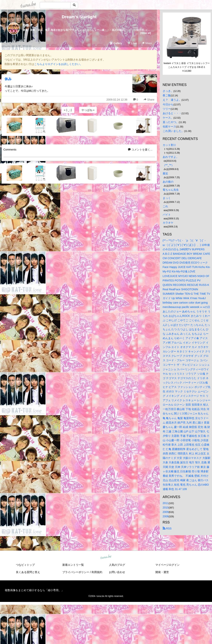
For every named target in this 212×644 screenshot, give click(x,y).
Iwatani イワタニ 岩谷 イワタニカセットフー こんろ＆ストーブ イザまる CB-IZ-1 (187, 65)
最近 (165, 173)
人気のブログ (117, 565)
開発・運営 (162, 572)
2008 (166, 516)
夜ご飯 (167, 95)
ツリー (167, 109)
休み (8, 79)
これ (165, 206)
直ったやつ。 (171, 122)
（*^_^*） (168, 165)
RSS (167, 528)
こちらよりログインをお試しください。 (58, 64)
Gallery (116, 43)
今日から (168, 104)
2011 (166, 503)
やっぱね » (88, 110)
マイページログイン (167, 565)
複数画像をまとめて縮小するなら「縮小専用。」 (34, 590)
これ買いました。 (173, 131)
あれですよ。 (171, 157)
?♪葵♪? (28, 25)
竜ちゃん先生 (171, 190)
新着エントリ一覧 (73, 565)
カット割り (169, 145)
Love (132, 43)
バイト (167, 215)
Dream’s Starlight (79, 17)
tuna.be (106, 557)
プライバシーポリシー (76, 572)
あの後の (168, 182)
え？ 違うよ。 (172, 100)
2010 (166, 508)
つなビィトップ (25, 565)
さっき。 (168, 91)
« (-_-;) (68, 110)
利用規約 (97, 572)
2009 (166, 512)
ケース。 (168, 118)
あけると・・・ (172, 113)
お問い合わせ (117, 572)
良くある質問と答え (28, 572)
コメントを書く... (140, 150)
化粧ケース (169, 126)
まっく (167, 198)
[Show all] (145, 33)
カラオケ (168, 223)
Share (147, 43)
